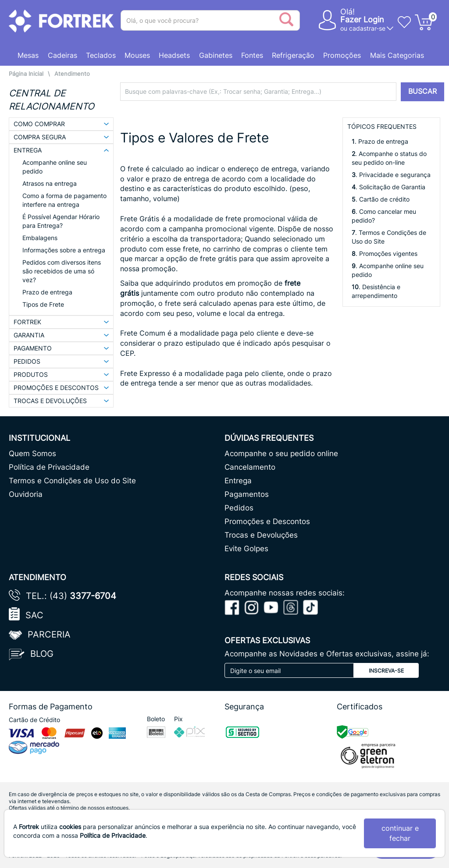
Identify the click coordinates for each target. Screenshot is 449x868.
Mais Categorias (397, 55)
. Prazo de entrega (380, 141)
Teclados (101, 55)
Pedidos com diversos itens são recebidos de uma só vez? (62, 271)
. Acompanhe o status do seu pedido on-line (389, 158)
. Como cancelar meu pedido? (384, 216)
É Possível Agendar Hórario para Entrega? (61, 221)
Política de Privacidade (49, 467)
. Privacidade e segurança (391, 175)
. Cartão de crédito (381, 199)
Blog (42, 654)
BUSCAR (422, 91)
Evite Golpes (246, 549)
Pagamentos (247, 494)
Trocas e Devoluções (261, 535)
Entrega (238, 481)
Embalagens (40, 238)
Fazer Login (362, 19)
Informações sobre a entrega (64, 250)
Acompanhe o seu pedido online (281, 453)
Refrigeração (293, 55)
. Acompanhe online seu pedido (388, 270)
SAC (34, 615)
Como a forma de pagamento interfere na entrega (64, 200)
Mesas (28, 55)
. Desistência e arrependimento (376, 291)
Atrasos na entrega (50, 183)
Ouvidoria (26, 494)
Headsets (174, 55)
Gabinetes (216, 55)
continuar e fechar (400, 833)
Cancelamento (250, 467)
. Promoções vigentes (385, 253)
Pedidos (239, 508)
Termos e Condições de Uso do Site (72, 481)
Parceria (49, 634)
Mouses (137, 55)
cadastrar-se (367, 28)
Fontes (252, 55)
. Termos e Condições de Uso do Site (389, 237)
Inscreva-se (386, 671)
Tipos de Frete (43, 304)
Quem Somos (32, 453)
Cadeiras (62, 55)
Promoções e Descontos (267, 521)
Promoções (342, 55)
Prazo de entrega (47, 292)
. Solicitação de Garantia (388, 187)
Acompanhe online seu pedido (55, 167)
